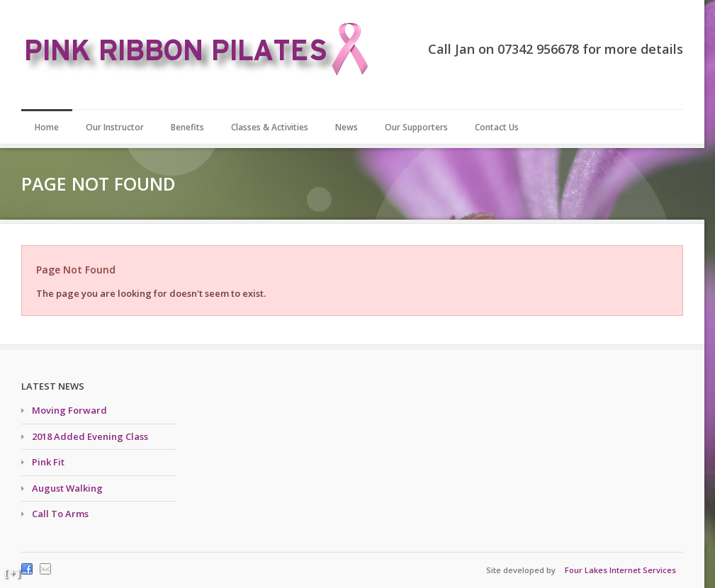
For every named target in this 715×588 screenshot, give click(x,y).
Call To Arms (60, 514)
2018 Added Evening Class (90, 436)
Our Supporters (416, 127)
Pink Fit (48, 462)
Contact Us (497, 127)
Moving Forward (69, 410)
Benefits (187, 127)
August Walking (67, 488)
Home (47, 127)
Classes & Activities (270, 127)
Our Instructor (115, 127)
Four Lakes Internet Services (620, 570)
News (347, 127)
